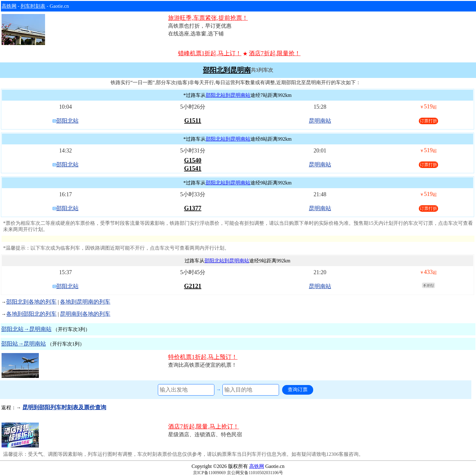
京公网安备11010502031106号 (255, 473)
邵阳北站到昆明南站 (228, 95)
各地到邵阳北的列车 (31, 314)
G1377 (193, 208)
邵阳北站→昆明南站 (26, 329)
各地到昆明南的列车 (85, 302)
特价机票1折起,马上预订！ (203, 357)
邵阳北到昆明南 (227, 70)
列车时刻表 (33, 6)
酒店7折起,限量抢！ (275, 53)
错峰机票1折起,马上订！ (210, 53)
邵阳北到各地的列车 (31, 302)
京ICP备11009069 (209, 473)
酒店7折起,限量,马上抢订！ (204, 426)
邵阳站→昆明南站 (24, 344)
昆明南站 (320, 121)
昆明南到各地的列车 (85, 314)
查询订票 (298, 390)
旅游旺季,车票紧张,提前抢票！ (208, 18)
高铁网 (9, 6)
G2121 (193, 286)
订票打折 (428, 121)
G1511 (193, 120)
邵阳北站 (67, 121)
